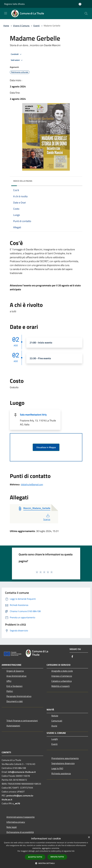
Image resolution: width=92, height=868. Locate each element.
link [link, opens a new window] (73, 851)
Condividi (17, 54)
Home (6, 26)
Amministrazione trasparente (21, 817)
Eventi (37, 26)
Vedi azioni (17, 60)
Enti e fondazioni (14, 686)
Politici (10, 691)
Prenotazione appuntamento (65, 758)
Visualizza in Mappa (46, 447)
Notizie (55, 716)
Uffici (9, 681)
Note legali (12, 827)
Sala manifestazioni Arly (33, 415)
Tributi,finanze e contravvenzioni (22, 721)
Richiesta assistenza (61, 773)
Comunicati (57, 721)
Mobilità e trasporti (61, 686)
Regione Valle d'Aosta (14, 4)
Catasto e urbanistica (62, 681)
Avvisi (54, 726)
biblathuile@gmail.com (32, 484)
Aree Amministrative (16, 676)
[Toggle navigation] (6, 13)
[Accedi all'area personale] (80, 4)
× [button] (89, 837)
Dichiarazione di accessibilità (20, 832)
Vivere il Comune (21, 26)
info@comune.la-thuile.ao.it (22, 772)
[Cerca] (86, 14)
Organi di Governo (15, 671)
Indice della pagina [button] (23, 181)
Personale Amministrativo (19, 696)
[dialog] (46, 851)
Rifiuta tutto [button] (57, 857)
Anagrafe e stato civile (62, 671)
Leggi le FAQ (57, 768)
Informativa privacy (16, 822)
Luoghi (55, 739)
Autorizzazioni (13, 726)
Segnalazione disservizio (63, 763)
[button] (46, 863)
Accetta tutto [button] (35, 857)
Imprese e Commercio (62, 676)
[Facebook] (72, 657)
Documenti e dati (15, 701)
